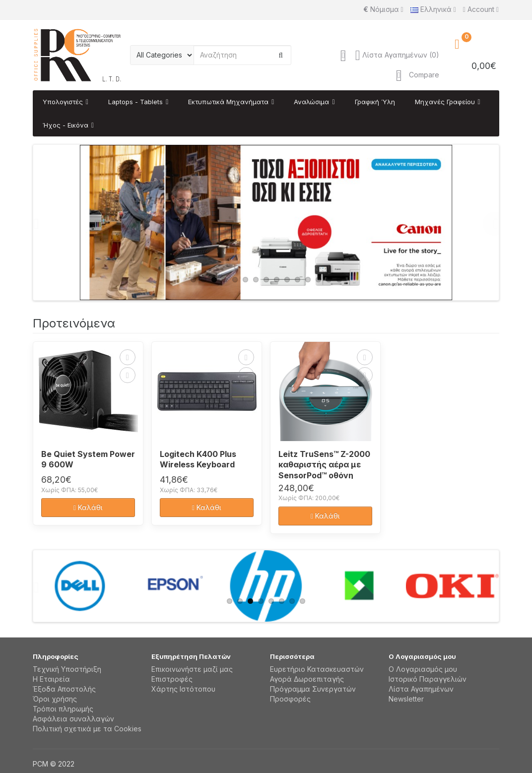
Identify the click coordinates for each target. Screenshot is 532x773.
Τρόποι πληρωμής (63, 709)
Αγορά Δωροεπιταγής (307, 679)
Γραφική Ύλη (375, 102)
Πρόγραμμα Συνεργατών (313, 689)
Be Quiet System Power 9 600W (88, 459)
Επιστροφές (172, 679)
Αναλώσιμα (311, 102)
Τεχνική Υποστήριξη (67, 669)
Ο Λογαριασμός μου (423, 669)
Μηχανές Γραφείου (445, 102)
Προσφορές (290, 699)
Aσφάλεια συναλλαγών (73, 719)
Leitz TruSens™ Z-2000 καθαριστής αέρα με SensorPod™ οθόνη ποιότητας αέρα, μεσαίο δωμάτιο (324, 464)
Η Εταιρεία (51, 679)
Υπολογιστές (63, 102)
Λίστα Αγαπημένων (421, 689)
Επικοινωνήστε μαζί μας (192, 669)
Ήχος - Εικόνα (66, 125)
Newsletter (406, 699)
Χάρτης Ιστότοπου (183, 689)
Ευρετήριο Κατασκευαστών (317, 669)
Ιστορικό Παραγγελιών (428, 679)
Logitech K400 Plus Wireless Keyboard (198, 459)
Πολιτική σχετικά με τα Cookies (87, 729)
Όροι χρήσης (55, 699)
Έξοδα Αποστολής (64, 689)
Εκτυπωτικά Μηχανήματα (228, 102)
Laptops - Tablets (135, 102)
